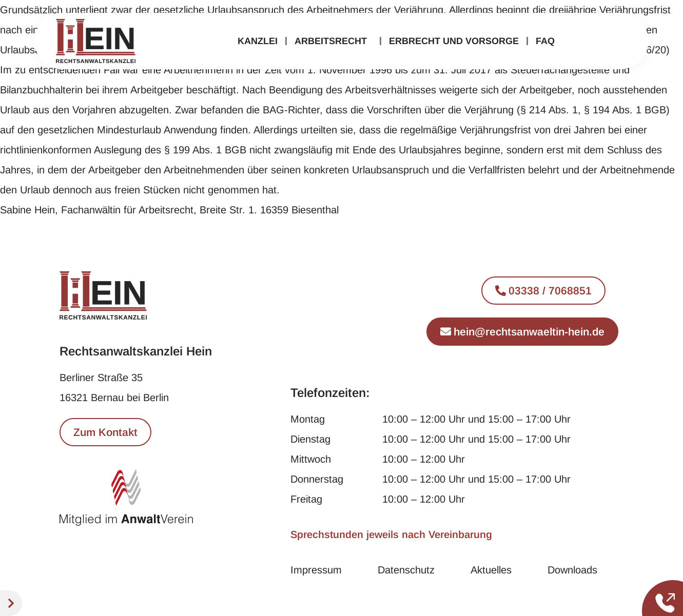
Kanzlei (258, 41)
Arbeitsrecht (333, 41)
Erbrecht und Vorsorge (454, 41)
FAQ (545, 41)
